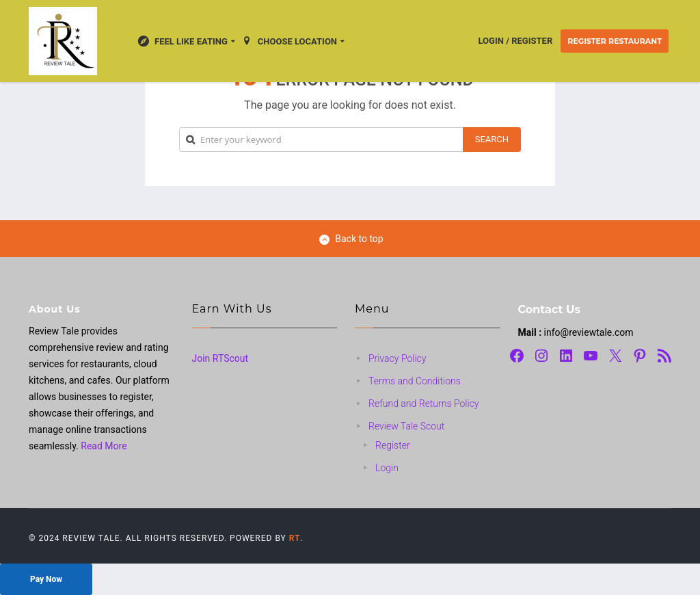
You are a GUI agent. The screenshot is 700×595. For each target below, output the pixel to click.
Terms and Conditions (415, 381)
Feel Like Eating (183, 41)
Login (387, 468)
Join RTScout (220, 358)
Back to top (351, 239)
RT (295, 538)
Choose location (289, 41)
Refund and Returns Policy (424, 404)
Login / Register (516, 41)
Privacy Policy (397, 358)
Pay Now (46, 579)
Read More (104, 446)
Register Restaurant (615, 41)
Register (393, 445)
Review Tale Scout (406, 426)
